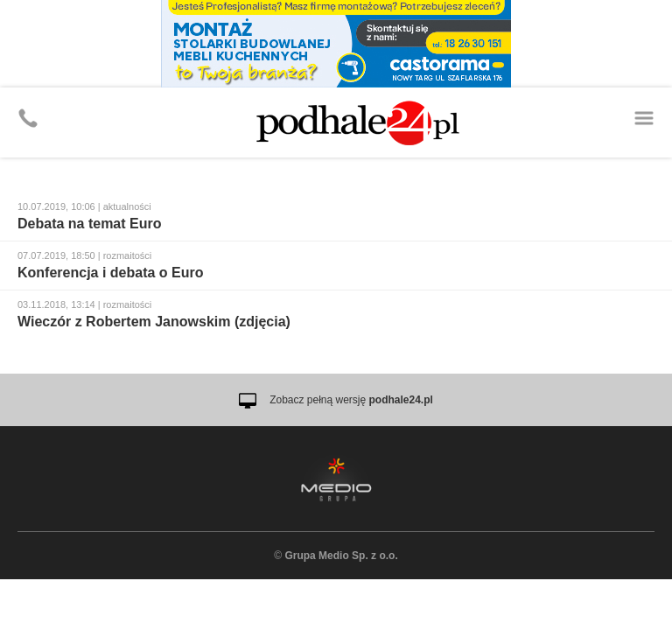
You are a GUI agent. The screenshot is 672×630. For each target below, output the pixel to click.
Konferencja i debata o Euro (110, 273)
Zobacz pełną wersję (351, 400)
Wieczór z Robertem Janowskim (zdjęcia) (154, 322)
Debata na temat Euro (89, 224)
